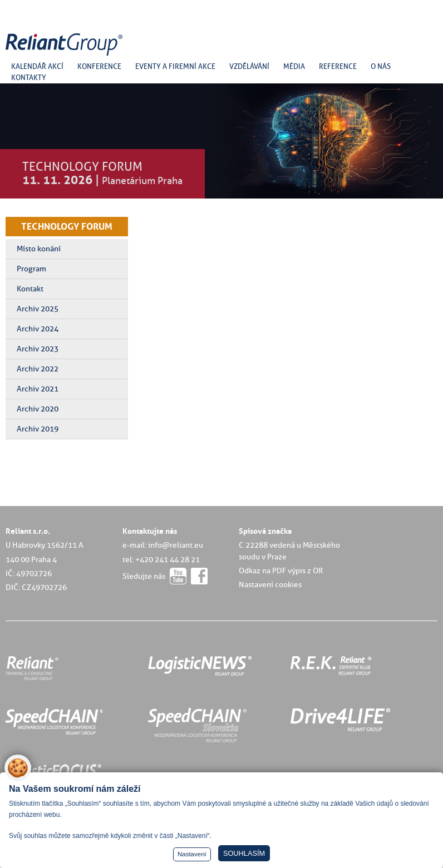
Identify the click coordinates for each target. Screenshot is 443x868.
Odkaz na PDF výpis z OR (281, 571)
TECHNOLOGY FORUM (67, 226)
